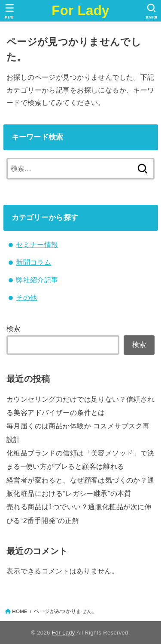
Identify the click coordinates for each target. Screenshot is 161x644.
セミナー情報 (37, 245)
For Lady (80, 11)
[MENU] (10, 11)
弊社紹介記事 (37, 280)
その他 (26, 297)
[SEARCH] (151, 11)
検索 (14, 328)
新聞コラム (33, 262)
